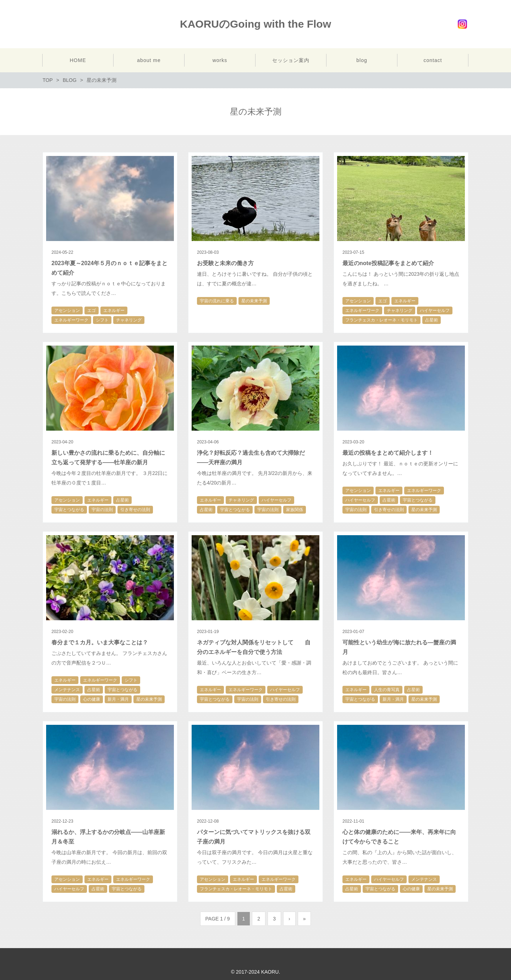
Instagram (462, 24)
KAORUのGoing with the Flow (255, 24)
